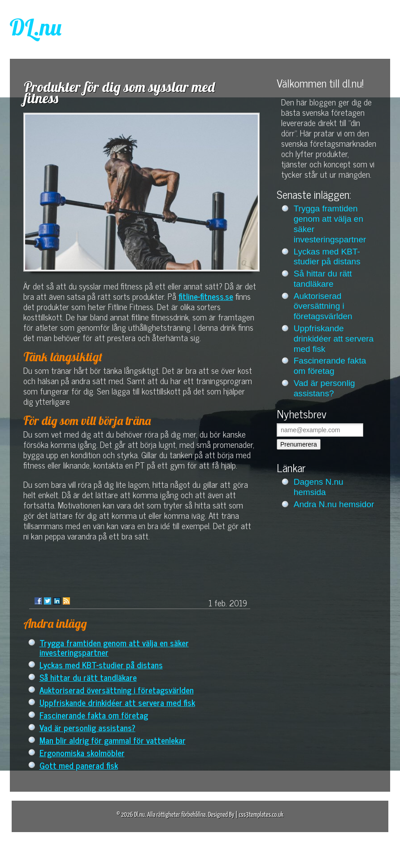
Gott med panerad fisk (79, 765)
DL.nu (35, 27)
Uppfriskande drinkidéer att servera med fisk (117, 702)
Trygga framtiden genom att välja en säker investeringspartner (114, 647)
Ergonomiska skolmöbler (82, 752)
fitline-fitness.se (206, 296)
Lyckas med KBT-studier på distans (101, 664)
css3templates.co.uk (261, 815)
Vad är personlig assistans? (87, 727)
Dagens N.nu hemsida (319, 487)
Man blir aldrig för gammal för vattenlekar (113, 740)
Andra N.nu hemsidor (334, 504)
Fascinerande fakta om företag (94, 715)
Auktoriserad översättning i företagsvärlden (117, 690)
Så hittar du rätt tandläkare (88, 677)
